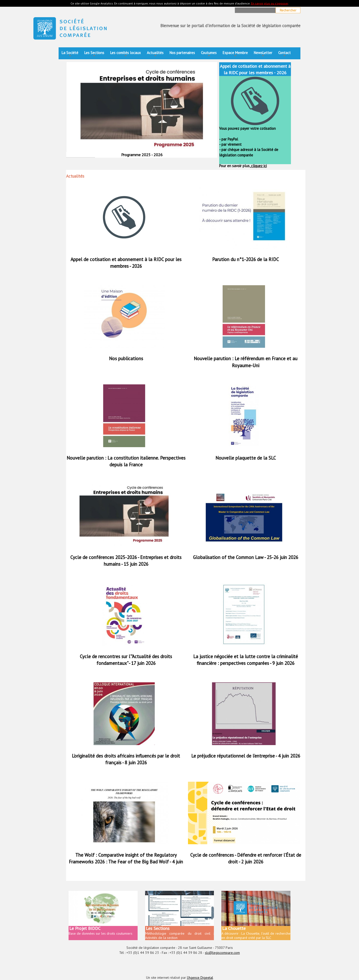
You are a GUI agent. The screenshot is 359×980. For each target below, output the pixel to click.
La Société (70, 54)
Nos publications (126, 358)
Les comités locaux (126, 54)
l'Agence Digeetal (200, 978)
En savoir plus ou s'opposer (269, 3)
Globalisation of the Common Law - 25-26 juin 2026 (246, 557)
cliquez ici (258, 166)
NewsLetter (263, 54)
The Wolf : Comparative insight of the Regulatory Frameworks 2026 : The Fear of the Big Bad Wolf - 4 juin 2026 (126, 862)
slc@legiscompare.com (222, 953)
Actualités (155, 54)
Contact (284, 54)
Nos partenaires (182, 53)
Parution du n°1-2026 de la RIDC (246, 259)
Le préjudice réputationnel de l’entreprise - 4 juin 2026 (246, 756)
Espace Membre (235, 54)
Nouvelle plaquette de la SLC (246, 458)
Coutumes (209, 54)
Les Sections (94, 54)
